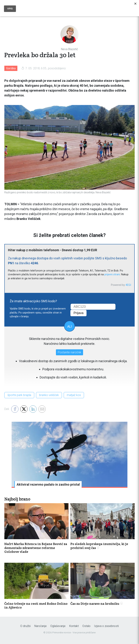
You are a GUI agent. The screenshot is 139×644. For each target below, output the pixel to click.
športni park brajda (19, 395)
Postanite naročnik (69, 352)
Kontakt (74, 626)
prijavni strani (112, 274)
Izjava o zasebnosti (106, 626)
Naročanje (40, 626)
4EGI (128, 285)
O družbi (25, 626)
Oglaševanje (58, 626)
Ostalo (86, 626)
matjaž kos (74, 395)
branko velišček (49, 395)
